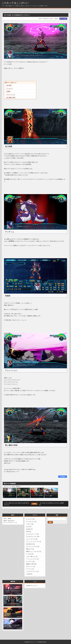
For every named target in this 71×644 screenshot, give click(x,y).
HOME (34, 504)
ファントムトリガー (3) (32, 559)
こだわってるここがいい (15, 3)
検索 (50, 522)
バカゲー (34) (30, 524)
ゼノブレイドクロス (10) (33, 547)
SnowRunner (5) (31, 544)
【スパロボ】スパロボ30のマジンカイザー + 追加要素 (52, 504)
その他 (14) (29, 574)
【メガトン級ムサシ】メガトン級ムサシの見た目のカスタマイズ (17, 504)
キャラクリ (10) (30, 519)
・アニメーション (10, 94)
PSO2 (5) (29, 532)
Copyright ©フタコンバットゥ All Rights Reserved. (36, 642)
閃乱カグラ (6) (30, 549)
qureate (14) (29, 529)
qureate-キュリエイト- (32, 586)
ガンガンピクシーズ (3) (32, 534)
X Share (63, 477)
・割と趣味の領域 (10, 97)
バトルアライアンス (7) (32, 571)
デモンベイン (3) (31, 566)
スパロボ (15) (30, 554)
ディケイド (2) (30, 569)
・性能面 (8, 91)
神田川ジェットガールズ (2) (34, 552)
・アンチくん (9, 88)
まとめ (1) (29, 527)
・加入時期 (8, 85)
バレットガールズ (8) (32, 539)
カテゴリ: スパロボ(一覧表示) (12, 486)
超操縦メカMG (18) (31, 564)
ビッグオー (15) (30, 561)
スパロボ (64, 19)
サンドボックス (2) (31, 522)
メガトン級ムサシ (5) (32, 556)
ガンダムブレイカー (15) (33, 537)
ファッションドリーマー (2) (34, 542)
